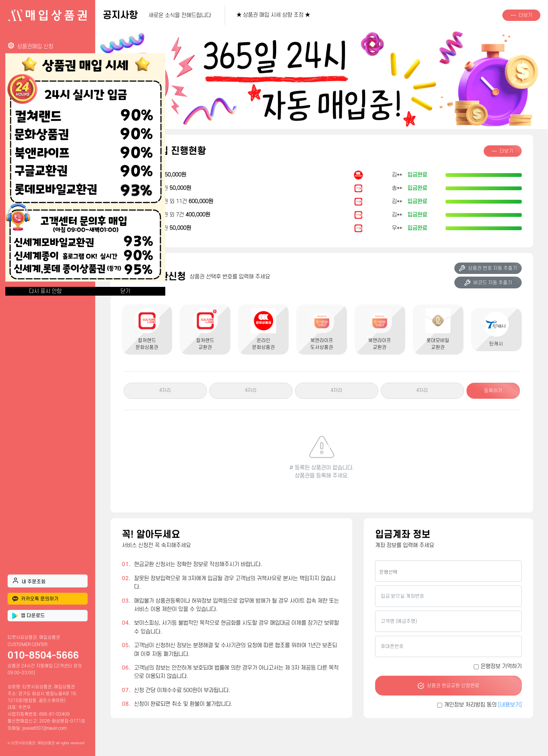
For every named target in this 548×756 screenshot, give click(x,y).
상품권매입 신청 (30, 46)
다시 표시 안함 (45, 291)
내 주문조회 (29, 581)
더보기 (522, 15)
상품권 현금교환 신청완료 (448, 686)
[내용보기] (510, 705)
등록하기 (493, 391)
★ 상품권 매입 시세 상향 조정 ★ (273, 15)
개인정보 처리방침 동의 (483, 705)
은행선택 (388, 572)
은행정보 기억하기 (501, 666)
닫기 (125, 291)
